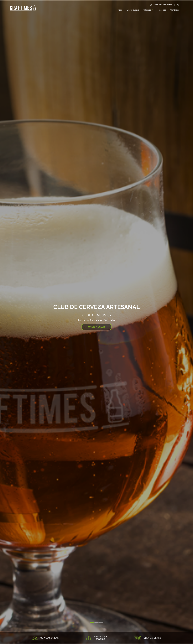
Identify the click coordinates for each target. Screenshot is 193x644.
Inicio (120, 10)
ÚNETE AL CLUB (96, 327)
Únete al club (133, 10)
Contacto (175, 10)
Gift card (148, 10)
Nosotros (162, 10)
